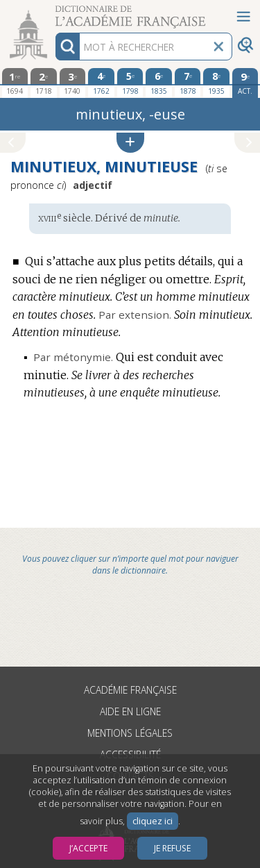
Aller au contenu (54, 12)
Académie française (130, 690)
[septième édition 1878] (188, 83)
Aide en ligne (130, 711)
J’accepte (88, 848)
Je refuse (172, 848)
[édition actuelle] (245, 83)
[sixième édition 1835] (159, 83)
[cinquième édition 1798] (130, 83)
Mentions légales (130, 733)
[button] (130, 143)
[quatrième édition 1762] (101, 83)
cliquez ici (153, 821)
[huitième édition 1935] (216, 83)
